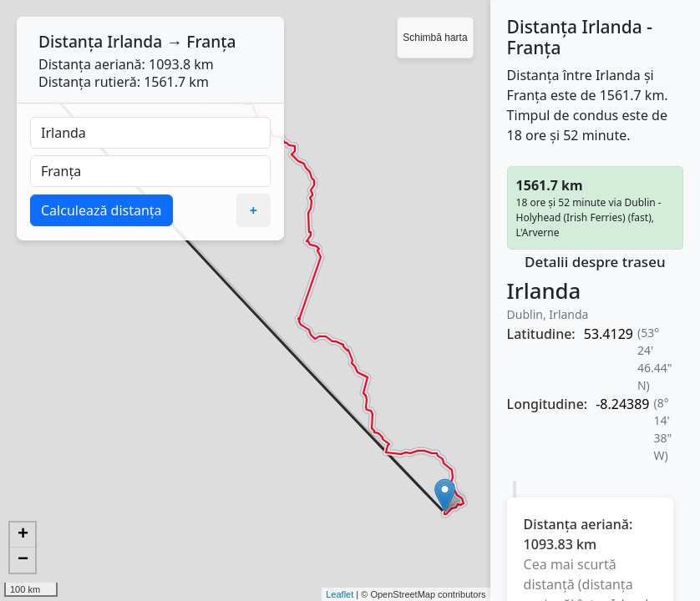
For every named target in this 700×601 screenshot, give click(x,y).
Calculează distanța (101, 210)
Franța (211, 41)
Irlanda (134, 41)
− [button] (23, 560)
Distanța (71, 41)
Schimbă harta (435, 38)
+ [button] (23, 535)
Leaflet (340, 594)
